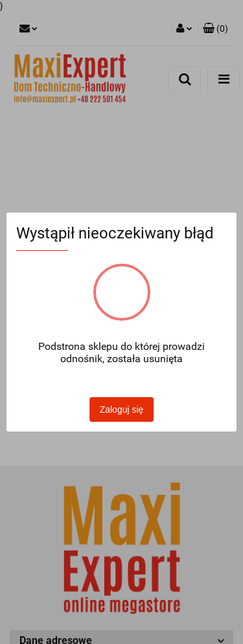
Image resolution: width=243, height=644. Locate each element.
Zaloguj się (122, 409)
